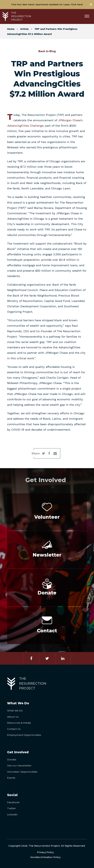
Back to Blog (47, 51)
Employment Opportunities (24, 735)
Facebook (13, 802)
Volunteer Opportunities (22, 772)
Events (11, 778)
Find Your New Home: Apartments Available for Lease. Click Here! (47, 4)
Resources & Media (19, 723)
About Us (13, 717)
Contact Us (14, 729)
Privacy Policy (45, 852)
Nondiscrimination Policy (45, 857)
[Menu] (88, 16)
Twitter (12, 808)
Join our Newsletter (19, 766)
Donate (12, 760)
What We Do (15, 711)
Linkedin (12, 815)
